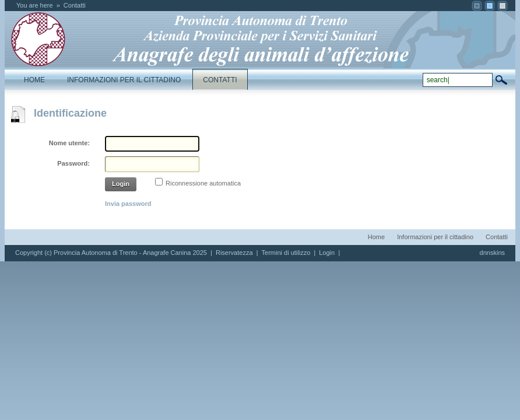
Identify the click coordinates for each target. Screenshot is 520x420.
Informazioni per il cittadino (435, 237)
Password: (73, 163)
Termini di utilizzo (286, 253)
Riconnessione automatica (203, 183)
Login (121, 184)
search (501, 80)
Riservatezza (234, 253)
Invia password (128, 204)
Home (376, 237)
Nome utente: (69, 143)
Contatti (75, 5)
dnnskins (492, 253)
